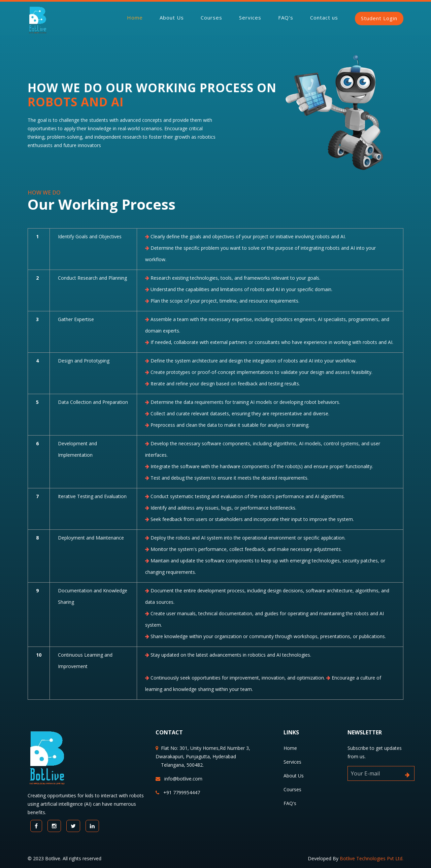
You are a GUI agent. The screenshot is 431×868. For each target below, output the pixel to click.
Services (250, 18)
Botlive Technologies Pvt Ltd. (372, 858)
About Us (172, 18)
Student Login (379, 18)
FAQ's (286, 18)
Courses (211, 18)
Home (135, 18)
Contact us (324, 18)
